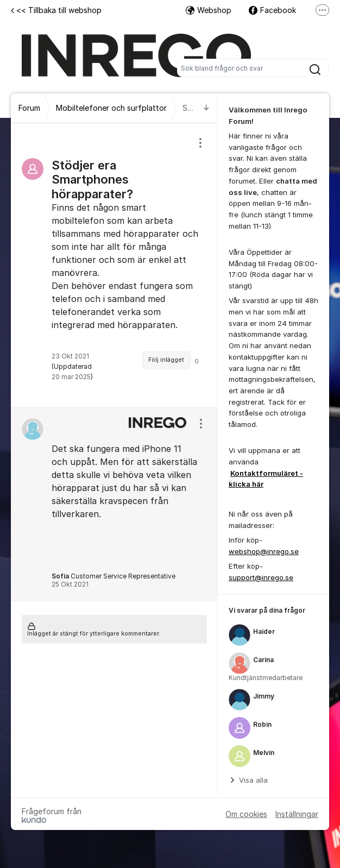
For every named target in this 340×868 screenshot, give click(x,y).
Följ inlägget (166, 360)
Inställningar (297, 814)
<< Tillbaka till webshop (56, 10)
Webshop (209, 10)
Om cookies (246, 814)
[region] (114, 265)
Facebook (272, 10)
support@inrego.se (261, 577)
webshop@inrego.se (264, 551)
